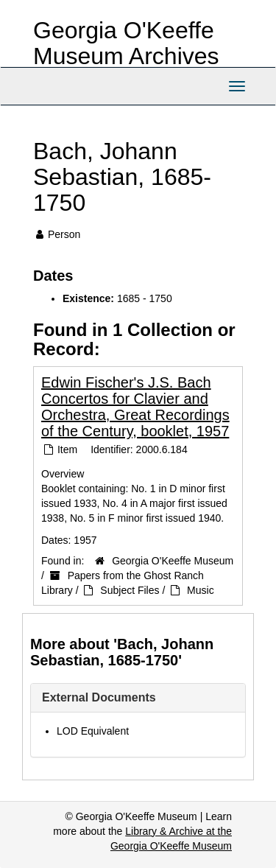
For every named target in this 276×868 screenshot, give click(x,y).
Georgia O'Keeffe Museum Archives (126, 43)
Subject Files (130, 590)
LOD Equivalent (93, 731)
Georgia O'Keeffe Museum (173, 561)
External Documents (99, 697)
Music (201, 590)
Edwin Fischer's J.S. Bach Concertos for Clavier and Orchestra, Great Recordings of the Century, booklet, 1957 (135, 407)
